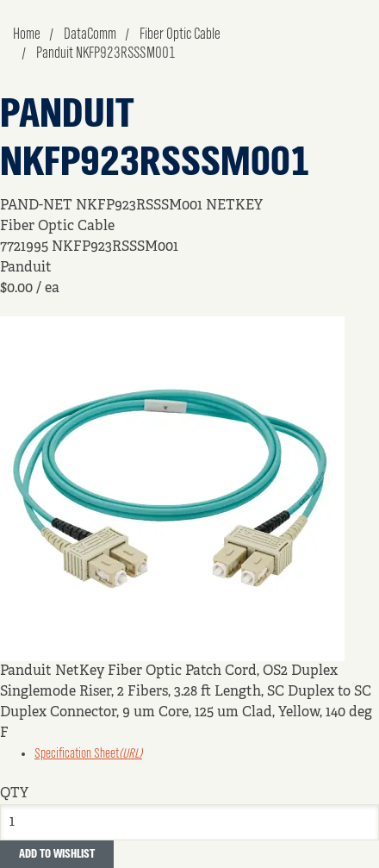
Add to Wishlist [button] (57, 854)
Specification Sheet (88, 754)
